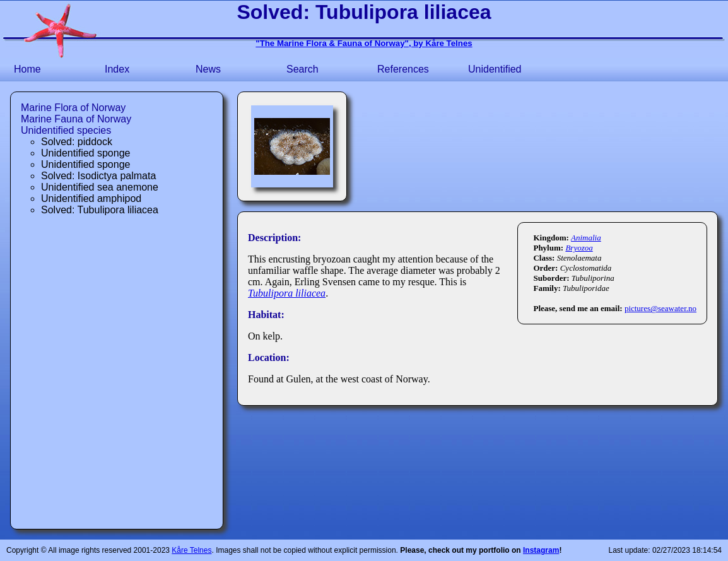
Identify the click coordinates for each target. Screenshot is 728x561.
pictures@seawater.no (660, 308)
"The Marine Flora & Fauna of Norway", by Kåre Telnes (364, 43)
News (208, 69)
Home (27, 69)
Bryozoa (579, 248)
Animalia (586, 238)
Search (302, 69)
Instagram (541, 550)
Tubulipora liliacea (287, 293)
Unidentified (495, 69)
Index (117, 69)
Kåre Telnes (191, 550)
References (403, 69)
